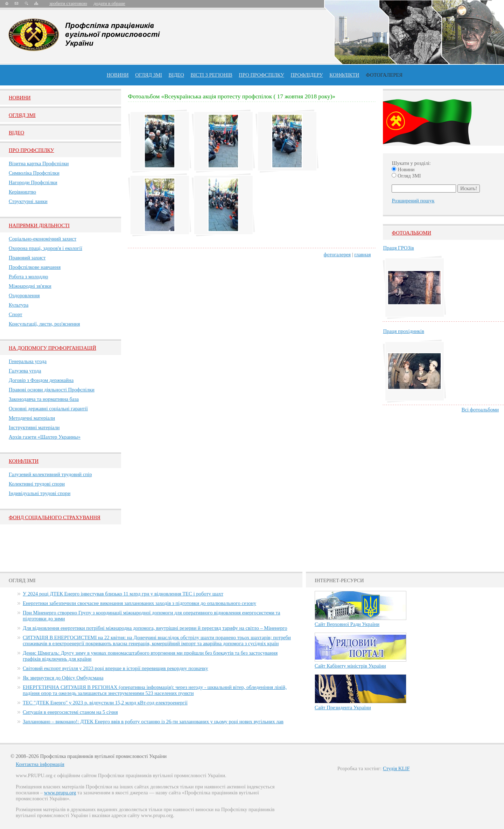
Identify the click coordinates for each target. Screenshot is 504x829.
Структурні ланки (28, 201)
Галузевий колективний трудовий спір (50, 474)
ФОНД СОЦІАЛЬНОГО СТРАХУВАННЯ (55, 517)
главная (362, 255)
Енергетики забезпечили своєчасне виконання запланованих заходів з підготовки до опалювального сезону (139, 603)
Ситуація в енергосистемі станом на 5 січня (70, 712)
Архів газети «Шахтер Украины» (45, 437)
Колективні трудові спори (37, 484)
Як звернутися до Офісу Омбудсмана (63, 678)
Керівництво (22, 192)
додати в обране (109, 3)
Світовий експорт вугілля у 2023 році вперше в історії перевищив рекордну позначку (115, 668)
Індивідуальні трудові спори (40, 493)
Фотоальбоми (411, 233)
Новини (118, 75)
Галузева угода (25, 371)
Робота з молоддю (28, 277)
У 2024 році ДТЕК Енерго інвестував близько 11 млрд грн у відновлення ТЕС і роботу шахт (123, 594)
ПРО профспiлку (261, 75)
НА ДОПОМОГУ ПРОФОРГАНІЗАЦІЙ (52, 348)
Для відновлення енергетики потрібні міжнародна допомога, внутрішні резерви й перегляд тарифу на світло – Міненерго (155, 628)
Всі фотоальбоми (480, 410)
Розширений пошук (413, 201)
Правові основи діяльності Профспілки (52, 390)
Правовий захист (27, 258)
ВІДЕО (176, 75)
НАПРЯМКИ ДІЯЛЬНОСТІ (39, 225)
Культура (19, 305)
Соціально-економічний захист (43, 239)
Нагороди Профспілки (33, 182)
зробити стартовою (68, 3)
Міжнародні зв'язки (30, 286)
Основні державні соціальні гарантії (48, 409)
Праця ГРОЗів (398, 248)
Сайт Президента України (343, 708)
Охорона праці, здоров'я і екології (45, 248)
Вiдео (16, 133)
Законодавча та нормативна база (44, 399)
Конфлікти (24, 461)
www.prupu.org (60, 793)
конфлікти (344, 75)
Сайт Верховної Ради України (347, 624)
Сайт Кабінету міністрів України (350, 666)
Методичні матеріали (32, 418)
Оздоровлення (24, 295)
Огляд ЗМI (22, 115)
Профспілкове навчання (35, 267)
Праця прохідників (403, 331)
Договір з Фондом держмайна (41, 380)
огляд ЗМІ (149, 75)
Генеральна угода (28, 361)
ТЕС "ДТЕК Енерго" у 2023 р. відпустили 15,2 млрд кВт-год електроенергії (105, 703)
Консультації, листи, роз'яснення (44, 324)
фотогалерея (337, 255)
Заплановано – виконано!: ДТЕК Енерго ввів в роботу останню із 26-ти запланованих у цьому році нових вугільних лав (153, 722)
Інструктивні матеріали (34, 427)
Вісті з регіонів (211, 75)
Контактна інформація (40, 764)
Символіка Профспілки (34, 173)
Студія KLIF (396, 768)
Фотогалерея (384, 75)
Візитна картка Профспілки (39, 163)
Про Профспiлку (31, 150)
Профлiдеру (307, 75)
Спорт (16, 314)
